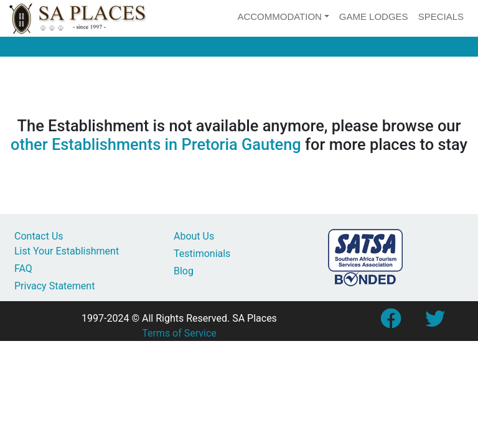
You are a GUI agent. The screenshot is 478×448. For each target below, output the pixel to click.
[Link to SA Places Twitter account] (435, 323)
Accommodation (279, 16)
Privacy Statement (54, 286)
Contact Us (39, 236)
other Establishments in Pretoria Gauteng (156, 144)
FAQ (23, 268)
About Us (194, 236)
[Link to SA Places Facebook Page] (390, 323)
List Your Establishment (67, 251)
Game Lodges (374, 16)
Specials (441, 16)
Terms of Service (179, 333)
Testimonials (202, 254)
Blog (184, 271)
